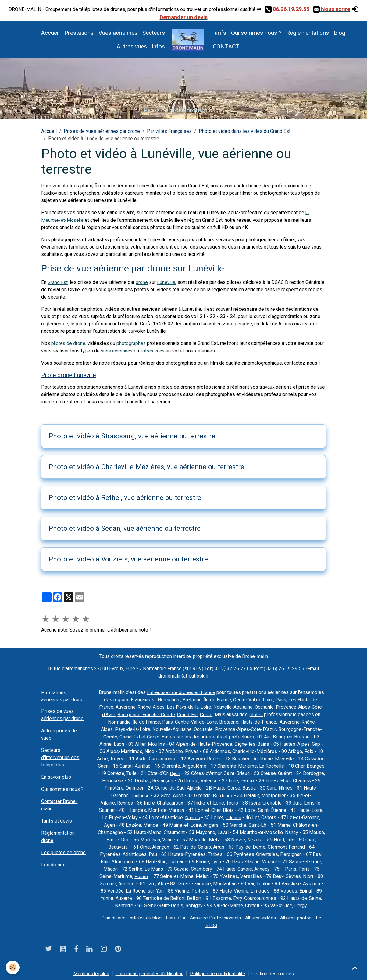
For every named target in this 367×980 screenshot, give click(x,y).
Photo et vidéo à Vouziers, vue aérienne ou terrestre (128, 558)
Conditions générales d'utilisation (148, 971)
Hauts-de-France (263, 721)
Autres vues (132, 46)
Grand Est (58, 282)
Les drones (53, 864)
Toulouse (148, 794)
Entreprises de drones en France (181, 692)
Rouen (141, 874)
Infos (158, 46)
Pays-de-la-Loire (132, 728)
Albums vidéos (262, 916)
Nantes (192, 816)
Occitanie (271, 706)
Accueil (50, 33)
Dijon (205, 772)
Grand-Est (196, 714)
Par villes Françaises (169, 131)
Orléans (233, 816)
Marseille (295, 757)
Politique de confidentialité (219, 971)
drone (142, 282)
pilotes (265, 714)
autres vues (154, 350)
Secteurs (154, 33)
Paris (281, 699)
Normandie (168, 699)
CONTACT (225, 46)
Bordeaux (230, 794)
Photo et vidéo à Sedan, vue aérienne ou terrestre (125, 528)
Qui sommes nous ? (256, 33)
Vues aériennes (118, 33)
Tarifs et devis (57, 821)
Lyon (216, 860)
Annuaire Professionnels (215, 916)
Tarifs (219, 33)
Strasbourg (123, 860)
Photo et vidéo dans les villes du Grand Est (245, 131)
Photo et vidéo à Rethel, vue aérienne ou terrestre (125, 497)
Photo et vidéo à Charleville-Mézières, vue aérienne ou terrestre (146, 466)
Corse (215, 714)
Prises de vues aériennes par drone (102, 131)
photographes (132, 343)
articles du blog (144, 916)
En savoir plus (56, 777)
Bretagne (191, 699)
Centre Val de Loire (253, 699)
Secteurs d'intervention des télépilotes (60, 757)
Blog (340, 33)
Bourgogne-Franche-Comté (154, 714)
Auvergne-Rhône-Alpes (144, 706)
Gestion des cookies (276, 971)
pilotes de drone (69, 343)
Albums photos (298, 916)
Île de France (217, 699)
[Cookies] (13, 967)
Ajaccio (217, 787)
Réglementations (308, 33)
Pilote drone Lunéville (68, 375)
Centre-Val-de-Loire (200, 721)
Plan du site (111, 916)
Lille (290, 838)
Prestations (79, 33)
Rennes (125, 801)
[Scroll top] (355, 968)
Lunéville (167, 282)
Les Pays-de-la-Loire (194, 706)
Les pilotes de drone (63, 852)
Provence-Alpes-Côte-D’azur (248, 728)
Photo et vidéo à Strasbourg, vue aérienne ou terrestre (132, 436)
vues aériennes (117, 350)
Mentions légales (88, 971)
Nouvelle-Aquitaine (239, 706)
